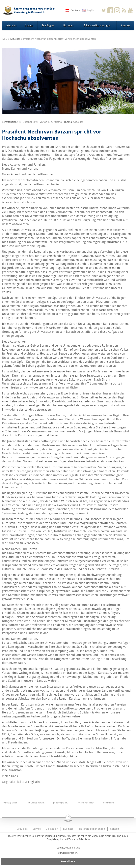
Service (29, 26)
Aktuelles (12, 26)
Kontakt (125, 26)
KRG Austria (55, 122)
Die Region (48, 26)
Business (68, 26)
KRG (5, 39)
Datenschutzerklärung (68, 848)
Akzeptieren (68, 861)
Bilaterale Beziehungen (97, 26)
